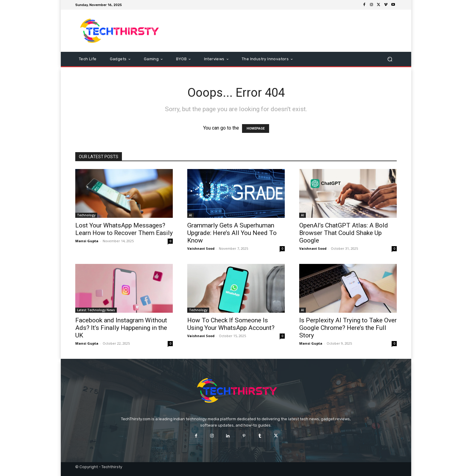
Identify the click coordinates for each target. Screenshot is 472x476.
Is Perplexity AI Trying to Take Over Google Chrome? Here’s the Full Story (348, 328)
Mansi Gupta (87, 241)
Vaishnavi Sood (201, 248)
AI (191, 215)
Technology (86, 215)
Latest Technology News (96, 310)
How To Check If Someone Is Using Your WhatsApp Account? (231, 324)
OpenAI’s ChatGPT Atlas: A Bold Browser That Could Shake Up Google (344, 233)
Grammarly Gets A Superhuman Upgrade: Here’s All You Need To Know (232, 233)
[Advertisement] (286, 31)
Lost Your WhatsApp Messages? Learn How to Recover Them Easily (124, 229)
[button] (390, 59)
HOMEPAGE (256, 128)
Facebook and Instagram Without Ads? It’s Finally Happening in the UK (121, 328)
